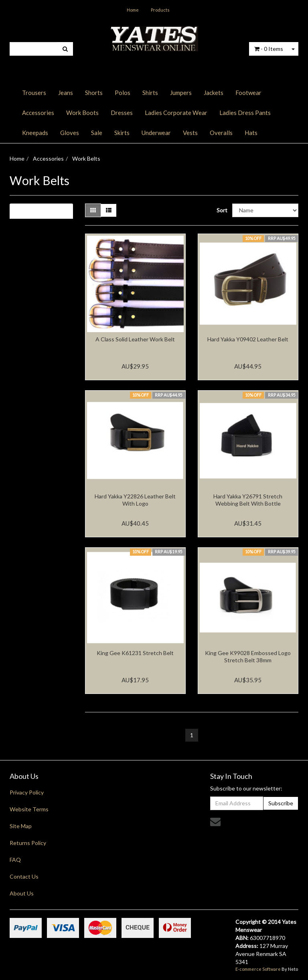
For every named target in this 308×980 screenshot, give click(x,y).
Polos (123, 93)
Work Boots (82, 113)
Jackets (214, 93)
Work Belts (86, 158)
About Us (22, 893)
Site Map (21, 826)
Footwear (248, 93)
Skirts (122, 133)
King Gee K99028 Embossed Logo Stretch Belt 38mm (248, 656)
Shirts (150, 93)
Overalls (221, 133)
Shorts (94, 93)
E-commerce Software (258, 969)
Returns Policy (28, 843)
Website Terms (29, 809)
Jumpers (181, 93)
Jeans (66, 93)
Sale (97, 133)
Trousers (34, 93)
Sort (221, 210)
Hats (251, 133)
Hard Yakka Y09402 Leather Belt (248, 339)
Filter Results (37, 211)
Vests (190, 133)
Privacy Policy (27, 792)
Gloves (70, 133)
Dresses (122, 113)
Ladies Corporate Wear (176, 113)
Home (133, 10)
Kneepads (35, 133)
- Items (269, 49)
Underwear (156, 133)
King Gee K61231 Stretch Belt (135, 653)
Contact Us (24, 876)
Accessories (38, 113)
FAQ (15, 860)
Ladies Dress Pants (245, 113)
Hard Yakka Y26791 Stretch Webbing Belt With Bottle (248, 500)
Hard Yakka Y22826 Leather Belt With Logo (135, 500)
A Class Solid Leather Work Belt (135, 339)
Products (160, 10)
